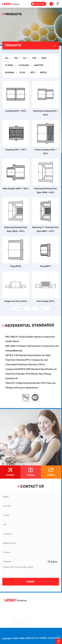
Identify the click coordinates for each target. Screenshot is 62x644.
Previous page (21, 309)
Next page (40, 309)
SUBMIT (31, 582)
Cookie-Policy (54, 633)
